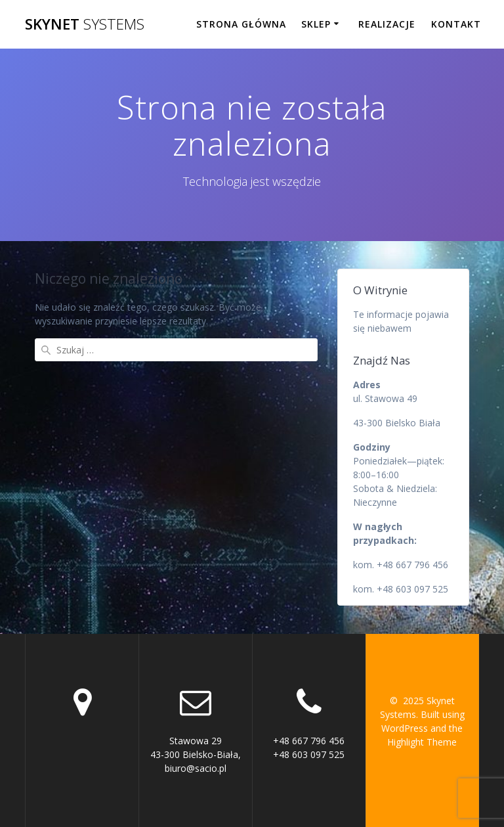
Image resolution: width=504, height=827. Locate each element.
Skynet (85, 24)
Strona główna (241, 24)
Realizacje (387, 24)
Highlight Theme (422, 742)
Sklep (316, 24)
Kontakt (456, 24)
